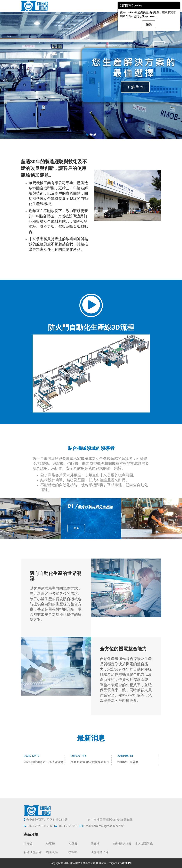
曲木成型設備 (144, 844)
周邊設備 (52, 852)
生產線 (28, 844)
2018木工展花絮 (128, 762)
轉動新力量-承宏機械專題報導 (90, 762)
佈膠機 (95, 844)
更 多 (76, 528)
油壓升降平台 (99, 852)
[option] (30, 519)
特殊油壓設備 (33, 852)
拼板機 (73, 852)
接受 (149, 24)
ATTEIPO (127, 863)
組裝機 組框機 (122, 844)
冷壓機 (73, 844)
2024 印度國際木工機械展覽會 (44, 762)
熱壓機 (50, 844)
